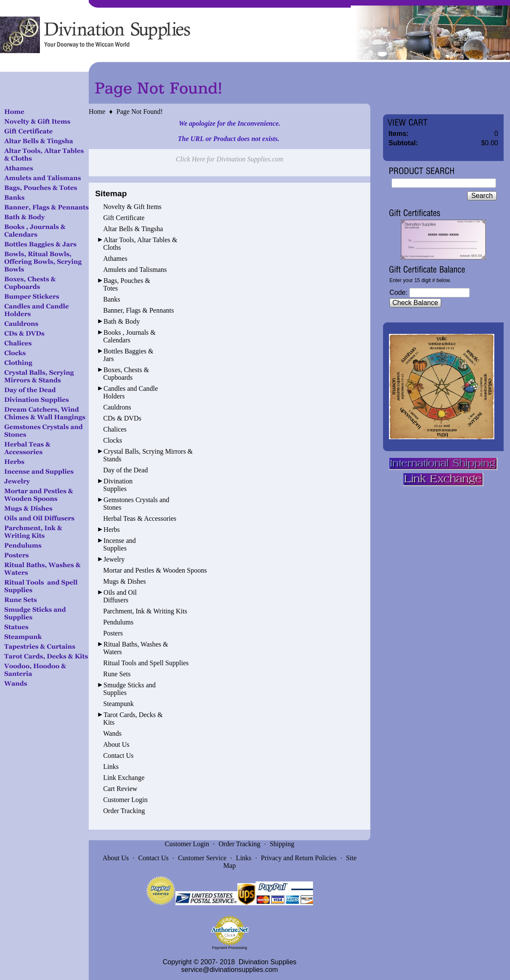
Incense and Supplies (120, 544)
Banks (112, 299)
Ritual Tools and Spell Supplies (146, 663)
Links (111, 767)
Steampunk (118, 704)
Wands (112, 733)
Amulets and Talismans (135, 270)
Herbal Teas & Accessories (140, 518)
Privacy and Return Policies (299, 858)
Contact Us (118, 755)
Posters (113, 633)
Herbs (112, 530)
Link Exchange (124, 778)
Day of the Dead (125, 470)
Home (97, 112)
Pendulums (118, 622)
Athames (115, 258)
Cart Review (120, 789)
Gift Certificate (124, 218)
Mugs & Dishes (124, 581)
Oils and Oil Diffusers (120, 596)
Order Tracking (124, 811)
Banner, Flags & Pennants (138, 310)
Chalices (115, 429)
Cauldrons (117, 407)
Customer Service (202, 858)
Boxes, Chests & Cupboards (126, 374)
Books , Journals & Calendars (130, 336)
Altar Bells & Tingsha (133, 229)
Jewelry (114, 559)
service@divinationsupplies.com (230, 970)
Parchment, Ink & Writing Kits (145, 611)
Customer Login (125, 800)
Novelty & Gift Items (132, 207)
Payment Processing (230, 948)
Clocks (113, 440)
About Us (116, 744)
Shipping (282, 844)
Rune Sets (117, 674)
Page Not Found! (139, 112)
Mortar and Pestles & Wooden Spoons (155, 570)
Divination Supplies (118, 485)
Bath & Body (122, 321)
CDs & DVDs (122, 418)
